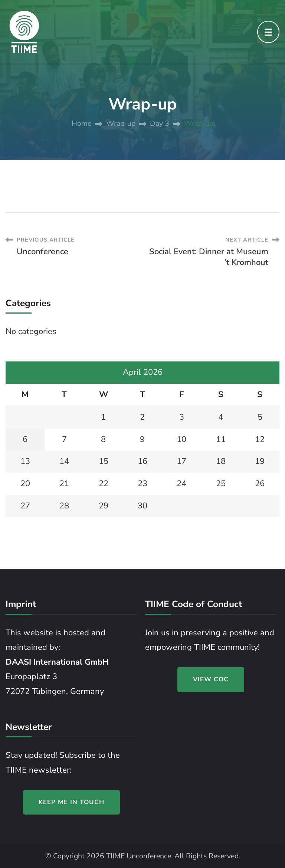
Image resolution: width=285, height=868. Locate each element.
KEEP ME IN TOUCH (71, 802)
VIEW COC (211, 679)
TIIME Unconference (139, 856)
